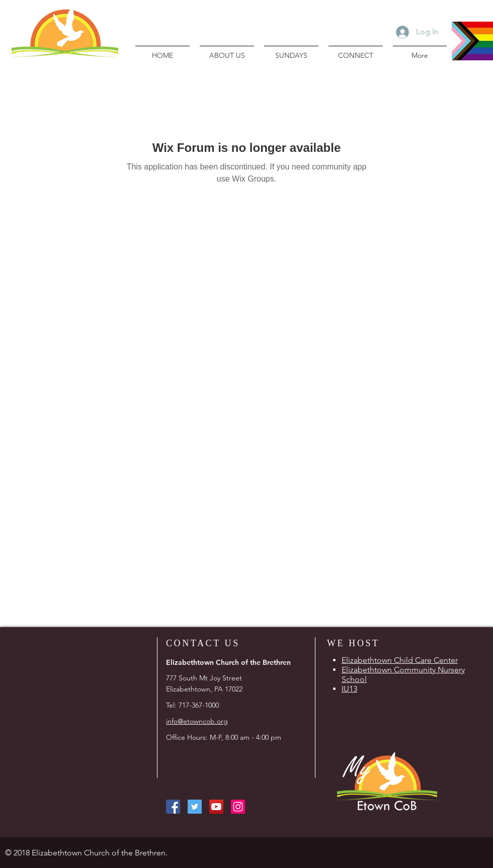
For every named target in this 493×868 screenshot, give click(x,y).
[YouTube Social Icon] (216, 807)
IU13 (349, 689)
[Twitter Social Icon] (195, 807)
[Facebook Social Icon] (173, 807)
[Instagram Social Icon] (238, 807)
